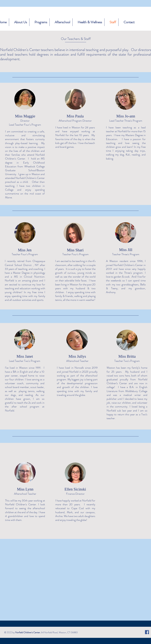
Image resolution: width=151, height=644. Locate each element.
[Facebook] (147, 632)
